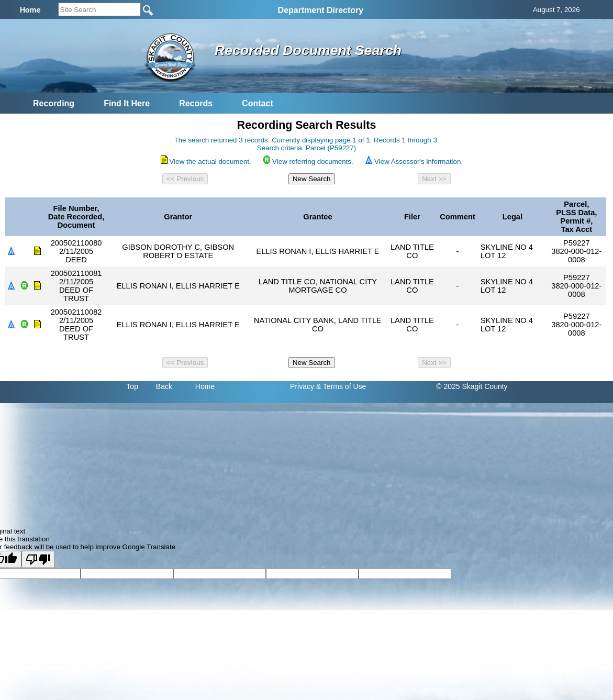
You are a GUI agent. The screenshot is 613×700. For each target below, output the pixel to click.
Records (196, 103)
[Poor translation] (38, 559)
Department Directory (321, 10)
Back (164, 386)
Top (132, 386)
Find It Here (127, 103)
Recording (54, 103)
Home (205, 386)
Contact (258, 103)
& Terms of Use (341, 386)
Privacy (302, 386)
